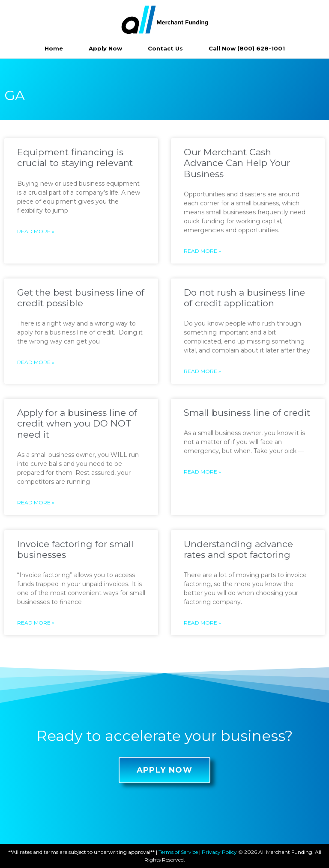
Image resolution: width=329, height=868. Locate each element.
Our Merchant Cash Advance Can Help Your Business (237, 163)
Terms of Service (178, 852)
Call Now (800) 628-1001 (247, 48)
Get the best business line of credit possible (81, 298)
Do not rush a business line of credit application (244, 298)
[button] (165, 770)
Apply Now (105, 48)
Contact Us (165, 48)
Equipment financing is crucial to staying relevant (75, 157)
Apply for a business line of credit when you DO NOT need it (77, 423)
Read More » (36, 231)
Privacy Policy (219, 852)
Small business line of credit (247, 413)
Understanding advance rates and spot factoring (238, 549)
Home (54, 48)
